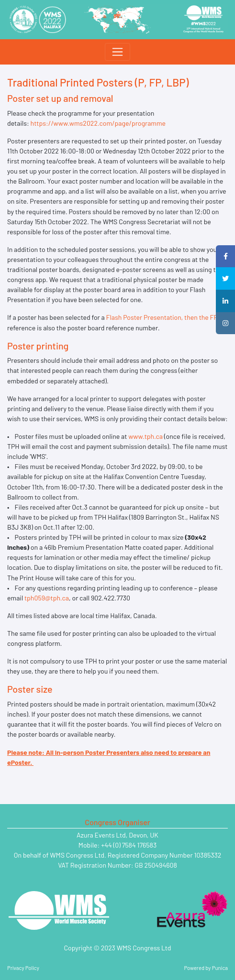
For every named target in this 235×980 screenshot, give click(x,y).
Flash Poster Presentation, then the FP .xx (167, 317)
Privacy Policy (23, 968)
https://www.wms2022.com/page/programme (99, 123)
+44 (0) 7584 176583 (129, 845)
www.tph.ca (145, 436)
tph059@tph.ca (47, 598)
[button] (225, 256)
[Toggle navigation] (117, 52)
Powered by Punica (206, 968)
